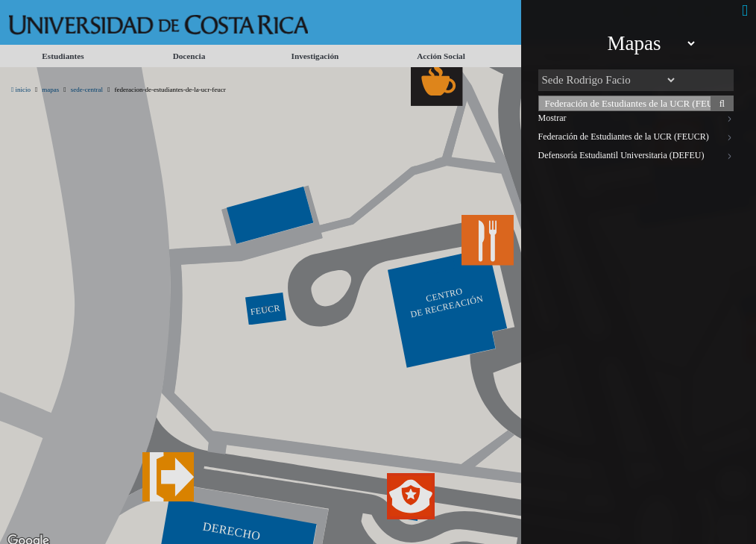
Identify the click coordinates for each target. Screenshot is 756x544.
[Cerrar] (745, 11)
